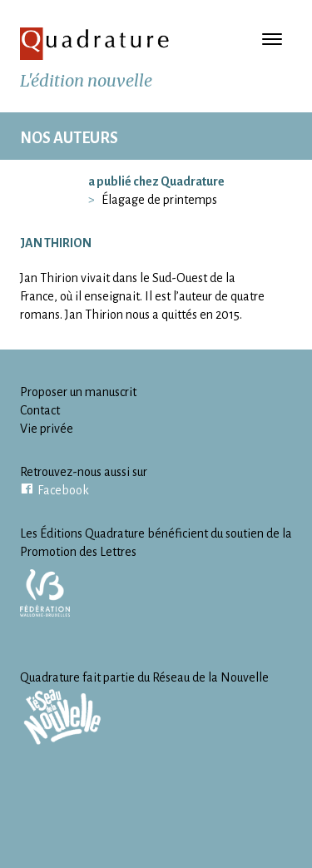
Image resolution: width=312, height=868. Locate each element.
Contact (40, 410)
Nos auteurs (69, 138)
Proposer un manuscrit (78, 392)
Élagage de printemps (159, 200)
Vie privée (47, 429)
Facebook (63, 490)
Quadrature (95, 44)
